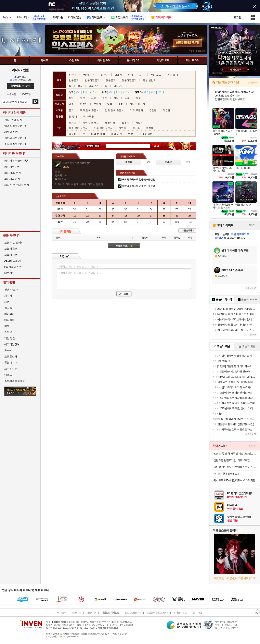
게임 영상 (10, 338)
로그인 (237, 17)
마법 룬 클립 (98, 134)
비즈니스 (76, 613)
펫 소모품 (89, 116)
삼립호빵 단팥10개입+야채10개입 (232, 460)
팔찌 (121, 104)
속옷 (127, 98)
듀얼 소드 (156, 74)
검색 (35, 102)
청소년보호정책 (133, 613)
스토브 (8, 332)
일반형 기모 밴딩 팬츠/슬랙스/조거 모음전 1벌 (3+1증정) (235, 467)
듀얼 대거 (173, 74)
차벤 (7, 302)
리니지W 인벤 (12, 179)
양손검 (105, 74)
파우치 (73, 134)
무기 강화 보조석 (78, 128)
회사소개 (62, 613)
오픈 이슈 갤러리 (14, 243)
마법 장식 (117, 134)
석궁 (80, 86)
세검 (142, 74)
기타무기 (118, 86)
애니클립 (9, 320)
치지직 (8, 296)
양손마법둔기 (129, 80)
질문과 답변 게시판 (15, 138)
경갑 (78, 92)
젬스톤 (136, 128)
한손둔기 (74, 80)
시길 (116, 98)
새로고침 (249, 288)
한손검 (73, 74)
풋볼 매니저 (11, 363)
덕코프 (8, 375)
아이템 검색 (96, 146)
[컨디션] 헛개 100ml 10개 (226, 474)
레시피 (73, 122)
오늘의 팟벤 (11, 255)
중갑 (85, 92)
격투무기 (94, 86)
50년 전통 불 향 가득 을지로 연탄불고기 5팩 (235, 454)
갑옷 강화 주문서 (114, 110)
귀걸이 (84, 104)
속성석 (139, 122)
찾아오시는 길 (180, 613)
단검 (131, 74)
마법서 (122, 128)
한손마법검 (89, 74)
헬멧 (71, 98)
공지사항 (197, 613)
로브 (92, 92)
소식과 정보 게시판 (15, 144)
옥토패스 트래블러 (15, 381)
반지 (71, 104)
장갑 (82, 98)
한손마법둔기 (92, 80)
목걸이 (97, 104)
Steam (8, 350)
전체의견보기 (124, 246)
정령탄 (153, 110)
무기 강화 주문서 (89, 110)
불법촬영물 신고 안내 (157, 613)
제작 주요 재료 (91, 122)
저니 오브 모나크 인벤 (17, 185)
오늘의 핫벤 (11, 249)
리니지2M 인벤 (13, 173)
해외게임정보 (12, 344)
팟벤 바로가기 (12, 290)
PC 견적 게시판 (13, 267)
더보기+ (253, 225)
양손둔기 (111, 80)
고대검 (118, 74)
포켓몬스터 (11, 356)
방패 (105, 98)
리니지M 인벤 (12, 167)
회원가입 (12, 94)
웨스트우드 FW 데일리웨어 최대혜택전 (234, 480)
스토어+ (252, 83)
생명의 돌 (110, 122)
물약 (71, 110)
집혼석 (126, 122)
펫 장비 (73, 116)
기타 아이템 (146, 134)
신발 (94, 98)
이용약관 (91, 613)
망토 (138, 98)
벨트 (110, 104)
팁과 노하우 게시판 (15, 126)
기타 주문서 (136, 110)
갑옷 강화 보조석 (103, 128)
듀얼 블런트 (149, 80)
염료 (131, 134)
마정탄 (167, 110)
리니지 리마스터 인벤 (16, 161)
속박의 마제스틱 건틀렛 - (138, 179)
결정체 (150, 128)
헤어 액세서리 (137, 104)
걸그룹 (8, 308)
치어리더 (9, 314)
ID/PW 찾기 (28, 94)
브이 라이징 (11, 369)
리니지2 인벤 (20, 70)
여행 (7, 326)
